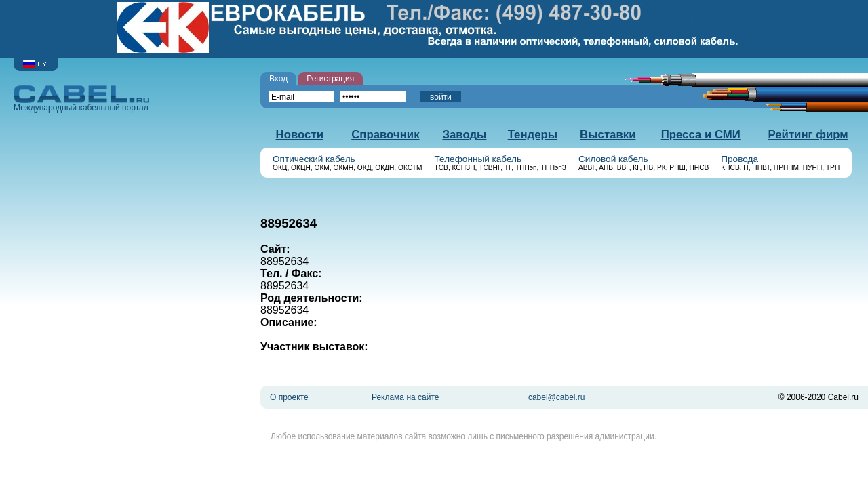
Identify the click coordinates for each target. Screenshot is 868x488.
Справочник (385, 135)
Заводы (464, 135)
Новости (300, 135)
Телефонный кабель (478, 159)
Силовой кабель (613, 159)
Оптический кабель (314, 159)
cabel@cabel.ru (557, 397)
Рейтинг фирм (808, 135)
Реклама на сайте (406, 397)
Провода (739, 159)
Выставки (608, 135)
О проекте (289, 397)
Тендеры (533, 135)
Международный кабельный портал (81, 99)
